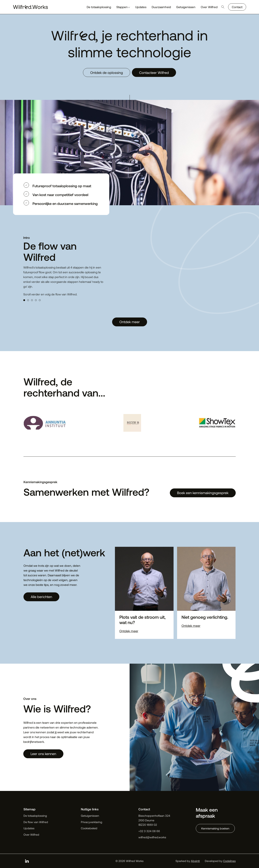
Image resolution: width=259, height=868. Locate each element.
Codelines (229, 861)
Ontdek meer (130, 322)
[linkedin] (27, 861)
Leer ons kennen (43, 754)
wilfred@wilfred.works (152, 837)
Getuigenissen (90, 816)
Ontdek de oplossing (107, 72)
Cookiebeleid (89, 828)
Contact (237, 7)
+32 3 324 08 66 (149, 831)
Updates (29, 828)
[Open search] (223, 7)
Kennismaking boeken (215, 828)
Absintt (195, 861)
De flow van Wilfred (36, 822)
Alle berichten (41, 597)
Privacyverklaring (92, 822)
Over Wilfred (31, 834)
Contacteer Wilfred (154, 72)
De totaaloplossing (35, 816)
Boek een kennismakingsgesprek (203, 493)
